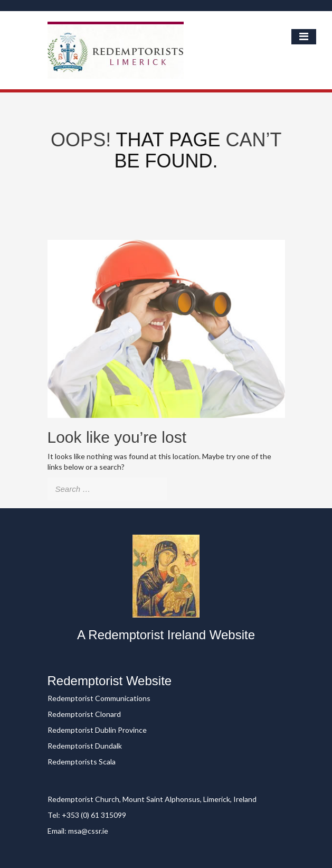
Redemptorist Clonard (84, 714)
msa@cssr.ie (88, 831)
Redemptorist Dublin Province (97, 730)
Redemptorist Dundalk (85, 746)
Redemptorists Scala (82, 762)
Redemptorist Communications (99, 698)
